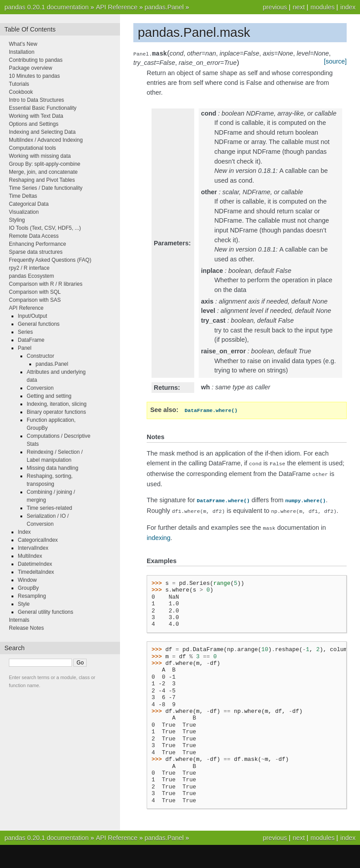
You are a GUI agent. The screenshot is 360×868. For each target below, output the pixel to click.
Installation (22, 52)
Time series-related (49, 508)
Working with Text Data (36, 116)
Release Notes (26, 628)
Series (25, 332)
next (298, 7)
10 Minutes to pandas (34, 76)
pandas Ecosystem (31, 276)
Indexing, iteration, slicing (57, 404)
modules (322, 7)
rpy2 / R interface (29, 268)
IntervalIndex (33, 548)
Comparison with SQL (35, 292)
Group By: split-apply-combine (45, 164)
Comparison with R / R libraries (46, 284)
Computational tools (32, 148)
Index (24, 532)
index (348, 7)
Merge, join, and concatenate (43, 172)
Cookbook (21, 92)
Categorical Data (29, 204)
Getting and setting (49, 396)
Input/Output (32, 316)
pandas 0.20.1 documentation (47, 7)
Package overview (30, 68)
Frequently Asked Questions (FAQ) (50, 260)
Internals (19, 620)
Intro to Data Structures (36, 100)
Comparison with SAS (35, 300)
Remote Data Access (34, 236)
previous (275, 7)
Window (27, 580)
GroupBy (28, 588)
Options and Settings (34, 124)
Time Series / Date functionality (46, 188)
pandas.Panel (164, 7)
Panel (25, 348)
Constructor (40, 356)
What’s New (23, 44)
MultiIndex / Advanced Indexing (46, 140)
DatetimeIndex (35, 564)
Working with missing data (40, 156)
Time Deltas (23, 196)
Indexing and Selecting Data (42, 132)
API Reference (117, 7)
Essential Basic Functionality (43, 108)
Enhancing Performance (38, 244)
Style (24, 604)
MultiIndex (30, 556)
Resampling (32, 596)
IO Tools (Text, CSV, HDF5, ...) (45, 228)
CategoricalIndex (38, 540)
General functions (39, 324)
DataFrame (31, 340)
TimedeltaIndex (36, 572)
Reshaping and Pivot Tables (42, 180)
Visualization (24, 212)
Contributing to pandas (36, 60)
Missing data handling (52, 468)
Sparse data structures (36, 252)
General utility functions (46, 612)
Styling (17, 220)
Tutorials (19, 84)
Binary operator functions (56, 412)
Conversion (40, 388)
